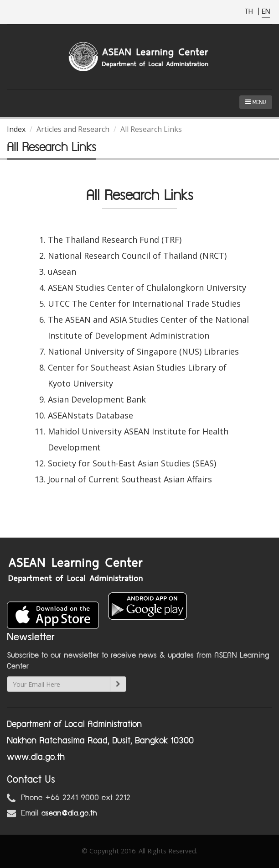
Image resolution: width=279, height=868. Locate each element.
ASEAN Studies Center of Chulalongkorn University (147, 288)
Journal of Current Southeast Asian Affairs (130, 479)
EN (266, 12)
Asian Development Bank (97, 399)
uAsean (62, 272)
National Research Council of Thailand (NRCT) (137, 256)
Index (16, 129)
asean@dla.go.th (69, 813)
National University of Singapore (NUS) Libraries (143, 351)
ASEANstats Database (90, 415)
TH (250, 12)
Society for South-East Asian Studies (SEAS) (132, 463)
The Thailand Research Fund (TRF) (115, 240)
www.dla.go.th (36, 757)
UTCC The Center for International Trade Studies (144, 303)
